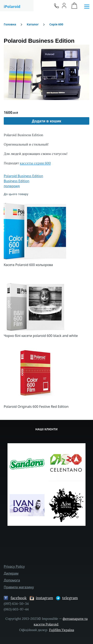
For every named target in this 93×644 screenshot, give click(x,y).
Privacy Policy (14, 566)
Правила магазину (19, 587)
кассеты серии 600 (35, 163)
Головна (10, 24)
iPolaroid (12, 6)
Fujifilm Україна (62, 630)
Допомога (12, 580)
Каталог (33, 24)
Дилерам (11, 573)
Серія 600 (56, 24)
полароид (12, 186)
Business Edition (17, 181)
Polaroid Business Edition (23, 176)
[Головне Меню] (87, 7)
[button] (46, 72)
